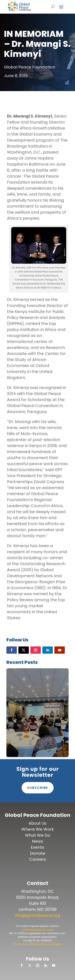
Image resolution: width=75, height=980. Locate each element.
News (37, 841)
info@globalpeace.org (37, 915)
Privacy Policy (21, 944)
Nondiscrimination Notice (47, 944)
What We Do (38, 835)
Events (37, 847)
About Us (37, 823)
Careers (37, 859)
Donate (38, 853)
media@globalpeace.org (38, 930)
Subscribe (38, 788)
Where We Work (38, 829)
